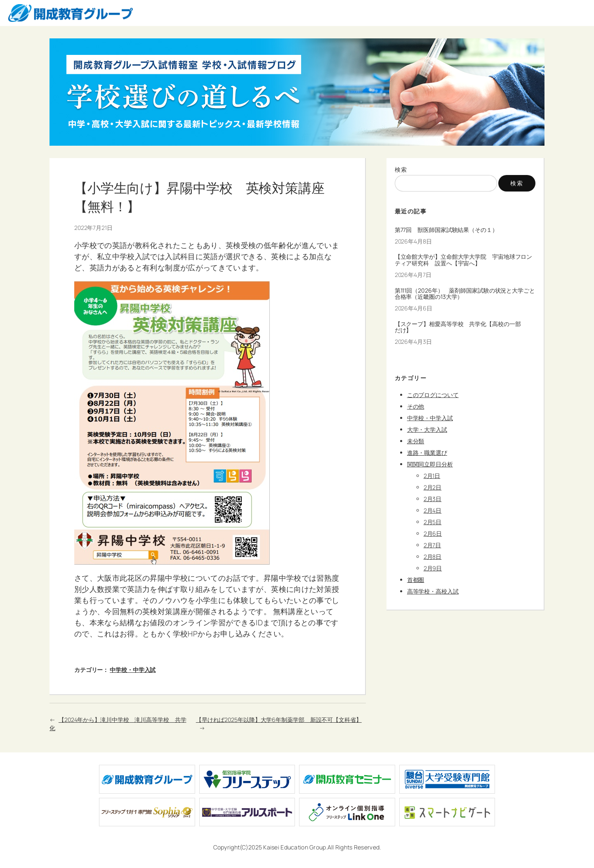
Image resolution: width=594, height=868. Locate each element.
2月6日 (433, 533)
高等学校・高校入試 (433, 591)
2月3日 (433, 499)
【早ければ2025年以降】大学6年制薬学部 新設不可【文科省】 (279, 720)
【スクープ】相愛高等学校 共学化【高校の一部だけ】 (458, 327)
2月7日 (433, 545)
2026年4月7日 (413, 275)
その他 (416, 406)
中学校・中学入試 (133, 670)
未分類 (416, 441)
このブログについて (433, 395)
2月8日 (433, 557)
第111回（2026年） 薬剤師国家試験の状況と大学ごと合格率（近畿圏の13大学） (465, 294)
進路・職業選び (427, 453)
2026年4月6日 (414, 308)
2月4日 (433, 510)
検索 (401, 169)
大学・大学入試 (427, 429)
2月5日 (433, 522)
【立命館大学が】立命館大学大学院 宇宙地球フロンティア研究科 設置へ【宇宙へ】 (464, 260)
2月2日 (433, 487)
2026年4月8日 (413, 241)
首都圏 (416, 580)
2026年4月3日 (413, 342)
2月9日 (433, 568)
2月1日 (432, 476)
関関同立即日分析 (430, 464)
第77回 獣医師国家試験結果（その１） (446, 230)
